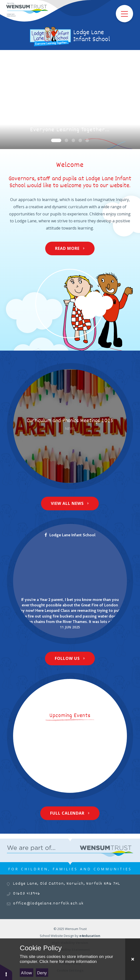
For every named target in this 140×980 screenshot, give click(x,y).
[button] (6, 972)
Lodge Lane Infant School (70, 535)
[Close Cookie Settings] (133, 959)
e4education (90, 936)
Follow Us (67, 658)
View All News (67, 503)
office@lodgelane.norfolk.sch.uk (48, 904)
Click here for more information (68, 962)
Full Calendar (67, 813)
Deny (42, 973)
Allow (26, 973)
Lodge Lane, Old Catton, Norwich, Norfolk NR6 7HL (67, 884)
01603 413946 (27, 894)
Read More (67, 248)
